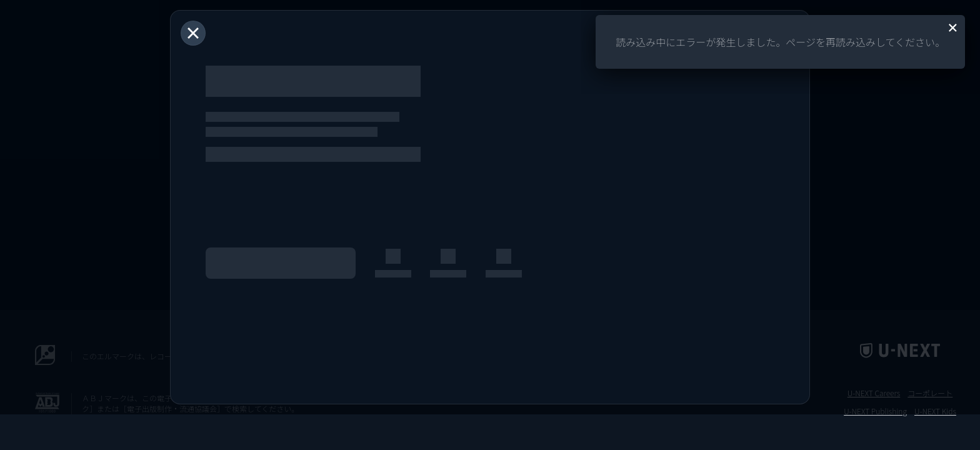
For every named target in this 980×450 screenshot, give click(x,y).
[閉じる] (193, 33)
